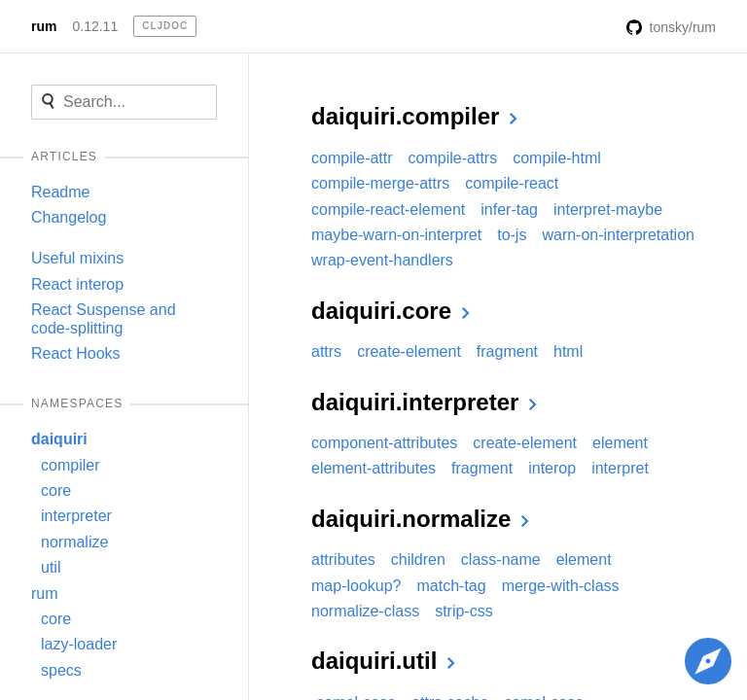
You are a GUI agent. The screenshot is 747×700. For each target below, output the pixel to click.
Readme (60, 192)
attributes (343, 560)
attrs (326, 351)
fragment (507, 351)
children (418, 560)
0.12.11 (95, 26)
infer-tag (509, 210)
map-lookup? (356, 586)
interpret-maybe (608, 210)
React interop (77, 284)
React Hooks (76, 353)
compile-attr (352, 158)
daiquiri (59, 439)
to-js (512, 235)
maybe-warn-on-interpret (396, 235)
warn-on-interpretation (618, 235)
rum (44, 26)
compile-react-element (388, 210)
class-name (501, 560)
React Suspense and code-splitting (104, 318)
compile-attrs (453, 158)
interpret (620, 468)
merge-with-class (561, 586)
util (51, 567)
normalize (74, 542)
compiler (70, 465)
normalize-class (365, 611)
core (56, 490)
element (620, 443)
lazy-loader (79, 644)
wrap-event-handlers (382, 260)
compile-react (512, 183)
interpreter (76, 516)
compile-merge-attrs (380, 183)
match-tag (452, 586)
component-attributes (384, 443)
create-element (409, 351)
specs (61, 670)
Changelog (69, 217)
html (568, 351)
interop (552, 468)
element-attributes (373, 468)
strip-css (464, 611)
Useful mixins (77, 258)
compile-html (557, 158)
